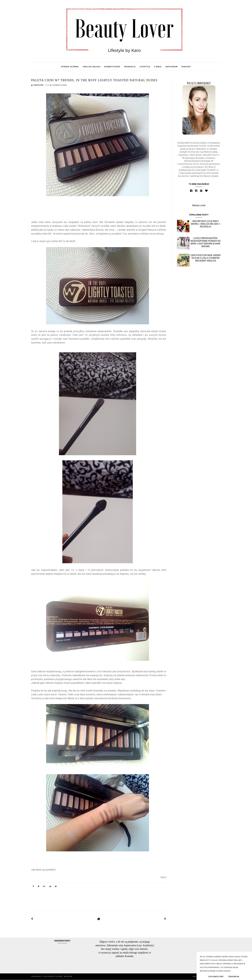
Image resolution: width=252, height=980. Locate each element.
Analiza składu (92, 67)
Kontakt (186, 67)
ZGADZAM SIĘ (234, 977)
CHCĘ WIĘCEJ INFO (216, 977)
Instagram (171, 67)
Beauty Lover (199, 205)
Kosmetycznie (112, 67)
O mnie (158, 67)
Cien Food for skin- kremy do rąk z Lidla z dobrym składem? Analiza (206, 258)
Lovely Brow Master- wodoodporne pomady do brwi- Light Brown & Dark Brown (206, 242)
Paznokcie (130, 67)
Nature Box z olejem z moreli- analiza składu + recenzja (206, 224)
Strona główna (70, 67)
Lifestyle (145, 67)
